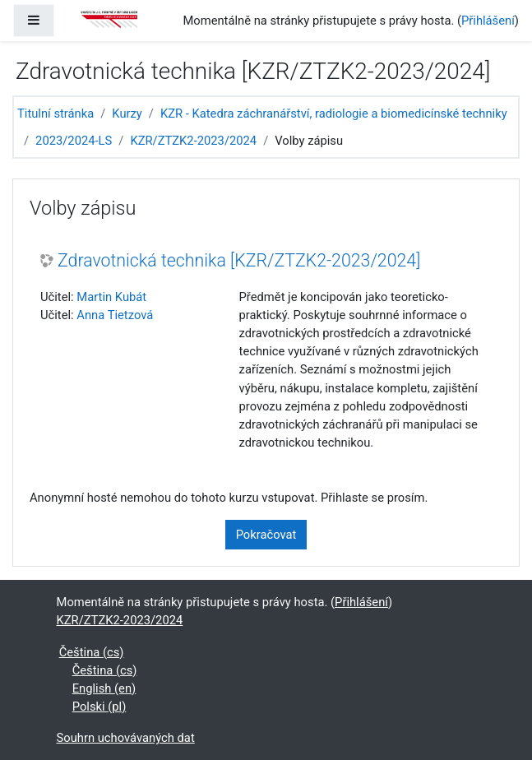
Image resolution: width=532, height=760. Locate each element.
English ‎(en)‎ (104, 688)
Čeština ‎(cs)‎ (92, 652)
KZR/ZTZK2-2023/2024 (193, 141)
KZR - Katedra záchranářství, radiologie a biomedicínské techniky (334, 114)
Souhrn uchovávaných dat (126, 738)
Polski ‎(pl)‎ (99, 707)
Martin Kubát (111, 297)
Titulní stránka (56, 114)
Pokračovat (266, 535)
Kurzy (127, 114)
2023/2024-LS (74, 141)
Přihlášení (488, 21)
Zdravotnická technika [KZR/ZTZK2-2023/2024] (239, 260)
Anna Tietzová (115, 315)
